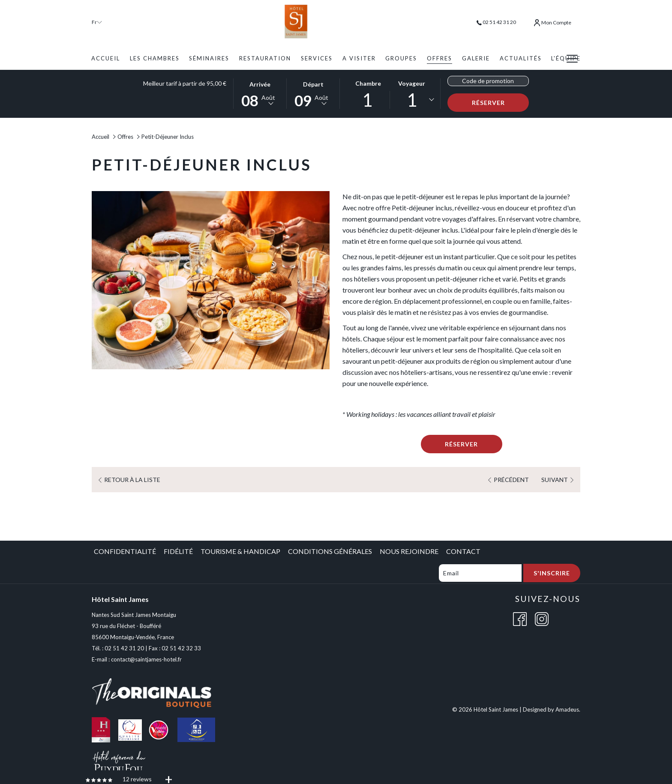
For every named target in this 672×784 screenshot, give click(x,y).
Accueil (100, 137)
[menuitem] (105, 58)
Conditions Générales (330, 551)
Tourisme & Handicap (240, 551)
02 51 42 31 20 (496, 22)
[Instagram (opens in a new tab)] (542, 618)
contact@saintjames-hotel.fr (146, 659)
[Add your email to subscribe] (480, 573)
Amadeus (567, 709)
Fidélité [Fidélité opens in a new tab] (178, 551)
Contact (463, 551)
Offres (125, 137)
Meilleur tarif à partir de (185, 83)
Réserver (501, 102)
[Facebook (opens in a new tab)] (520, 618)
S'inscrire (552, 573)
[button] (260, 93)
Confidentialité (125, 551)
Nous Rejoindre (409, 551)
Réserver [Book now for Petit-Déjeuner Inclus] (461, 444)
